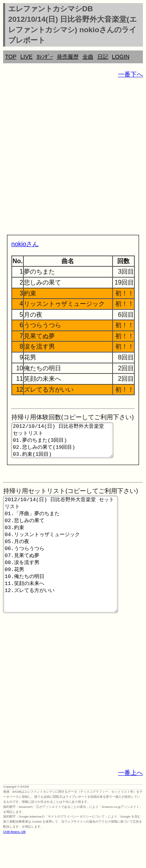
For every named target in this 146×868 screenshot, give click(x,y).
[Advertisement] (73, 158)
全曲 (88, 57)
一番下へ (130, 74)
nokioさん (25, 244)
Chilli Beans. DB (14, 862)
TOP (11, 57)
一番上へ (130, 803)
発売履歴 (68, 57)
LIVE (26, 57)
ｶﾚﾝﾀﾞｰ (45, 57)
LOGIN (121, 57)
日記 (103, 57)
